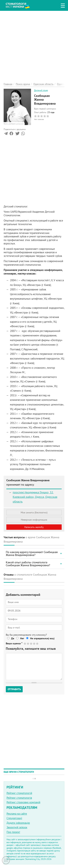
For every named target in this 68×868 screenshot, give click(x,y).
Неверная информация (34, 520)
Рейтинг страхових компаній (23, 802)
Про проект (13, 832)
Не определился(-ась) (42, 638)
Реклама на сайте (17, 814)
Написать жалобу (34, 527)
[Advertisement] (34, 45)
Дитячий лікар (41, 90)
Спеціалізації (14, 818)
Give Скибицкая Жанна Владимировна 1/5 (25, 644)
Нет (22, 638)
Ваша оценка (14, 643)
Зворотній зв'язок (17, 827)
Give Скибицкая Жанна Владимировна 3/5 (31, 644)
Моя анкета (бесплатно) (34, 512)
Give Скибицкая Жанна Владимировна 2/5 (28, 644)
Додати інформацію (18, 823)
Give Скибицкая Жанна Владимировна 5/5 (37, 644)
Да (13, 638)
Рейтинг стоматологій (19, 793)
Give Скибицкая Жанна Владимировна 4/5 (34, 644)
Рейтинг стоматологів (19, 798)
